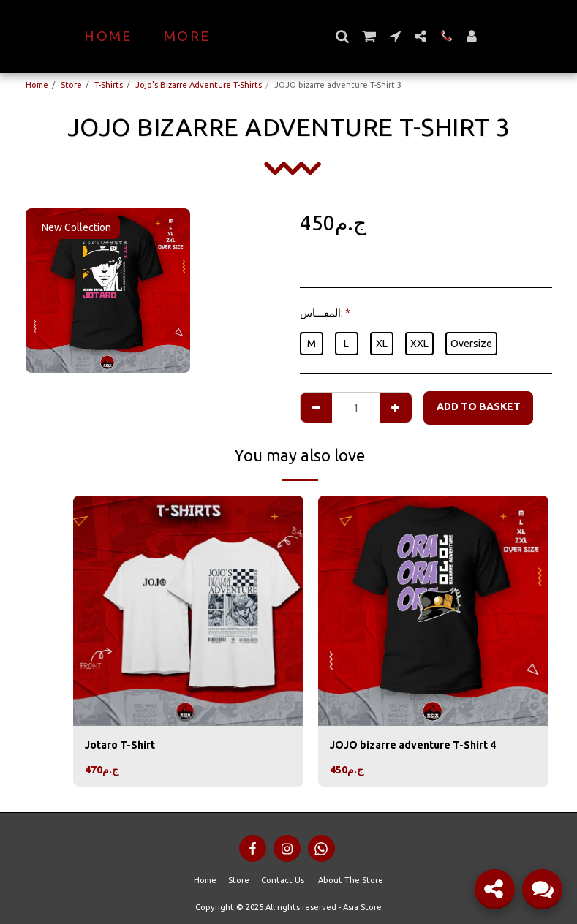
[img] (188, 611)
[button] (368, 36)
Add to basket (479, 406)
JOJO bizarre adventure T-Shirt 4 (413, 745)
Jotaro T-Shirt (120, 745)
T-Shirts (109, 85)
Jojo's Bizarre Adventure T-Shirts (199, 85)
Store (71, 85)
